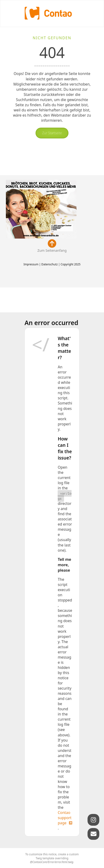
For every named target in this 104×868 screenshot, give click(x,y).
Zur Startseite (52, 133)
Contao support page (64, 818)
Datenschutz (50, 264)
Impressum (31, 264)
